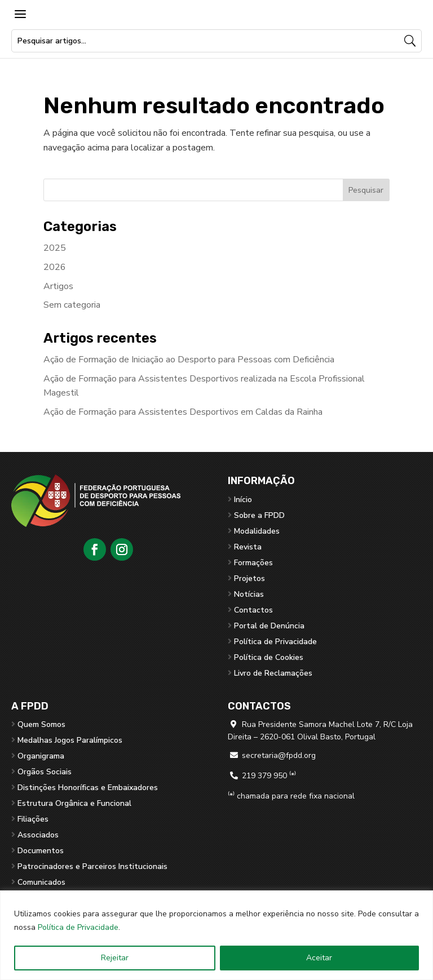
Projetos (249, 578)
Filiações (33, 819)
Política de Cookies (269, 657)
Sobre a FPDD (259, 515)
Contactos (253, 610)
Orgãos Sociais (45, 772)
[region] (216, 935)
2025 (55, 248)
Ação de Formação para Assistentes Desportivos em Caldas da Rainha (183, 412)
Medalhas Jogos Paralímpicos (70, 740)
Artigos (58, 286)
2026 (55, 267)
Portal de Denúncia (269, 626)
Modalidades (257, 531)
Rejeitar (115, 958)
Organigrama (41, 756)
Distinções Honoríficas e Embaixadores (88, 788)
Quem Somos (41, 724)
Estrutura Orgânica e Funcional (74, 803)
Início (243, 500)
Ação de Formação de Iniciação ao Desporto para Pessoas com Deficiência (189, 360)
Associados (38, 835)
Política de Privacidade (78, 927)
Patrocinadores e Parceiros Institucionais (92, 866)
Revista (248, 547)
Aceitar (319, 958)
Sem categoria (72, 305)
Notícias (249, 594)
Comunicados (41, 882)
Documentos (41, 851)
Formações (253, 563)
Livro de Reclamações (273, 673)
